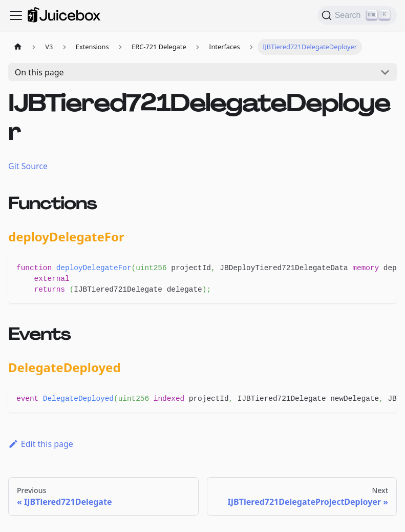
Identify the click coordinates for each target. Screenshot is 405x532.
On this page (39, 72)
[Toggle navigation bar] (16, 15)
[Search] (357, 15)
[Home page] (18, 47)
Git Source (28, 166)
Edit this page (41, 444)
